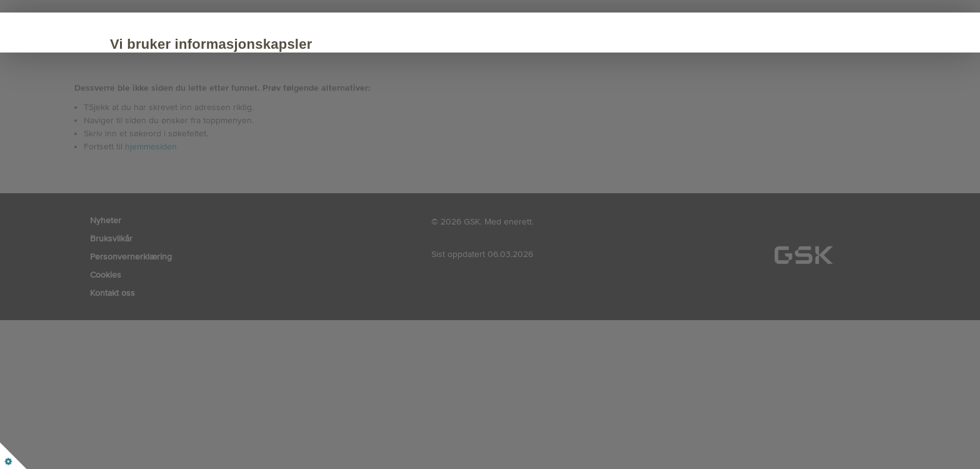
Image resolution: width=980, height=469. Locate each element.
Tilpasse (284, 151)
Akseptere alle (189, 151)
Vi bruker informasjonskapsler (239, 44)
